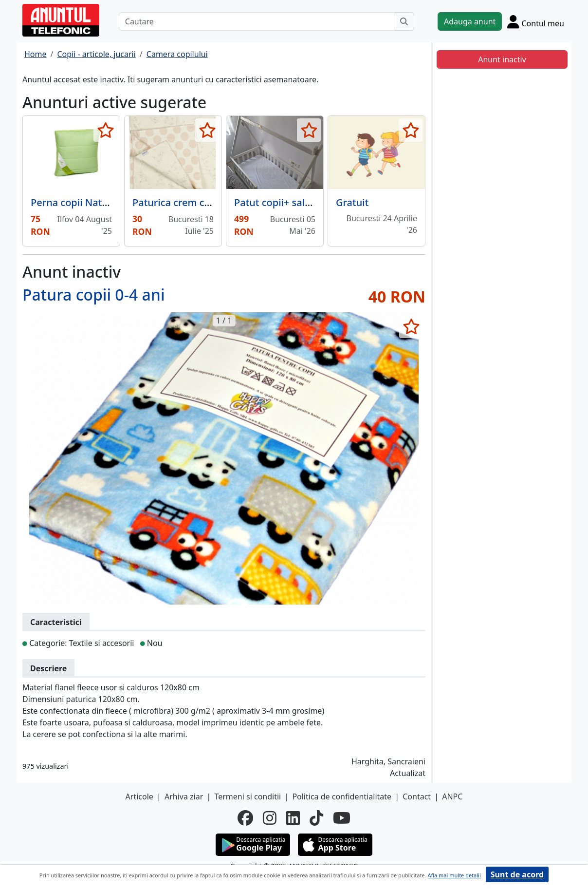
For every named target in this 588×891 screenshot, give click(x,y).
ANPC (452, 796)
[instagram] (270, 818)
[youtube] (342, 818)
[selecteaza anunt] (105, 130)
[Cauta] (404, 21)
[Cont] (536, 21)
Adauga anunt (470, 21)
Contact (417, 796)
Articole (139, 796)
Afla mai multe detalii (454, 875)
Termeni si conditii (248, 796)
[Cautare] (257, 21)
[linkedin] (293, 818)
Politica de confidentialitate (342, 796)
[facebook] (245, 818)
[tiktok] (316, 818)
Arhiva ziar (184, 796)
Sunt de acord (517, 874)
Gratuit (352, 202)
